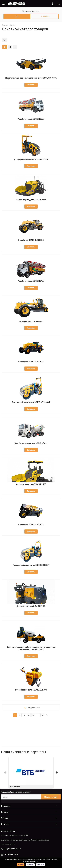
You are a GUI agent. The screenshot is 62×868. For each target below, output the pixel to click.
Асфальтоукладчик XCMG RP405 (31, 484)
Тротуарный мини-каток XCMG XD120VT (31, 565)
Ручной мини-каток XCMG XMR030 (31, 690)
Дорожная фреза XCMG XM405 (31, 606)
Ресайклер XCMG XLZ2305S (31, 362)
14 (42, 715)
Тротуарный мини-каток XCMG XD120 (31, 159)
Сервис (5, 818)
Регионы (5, 824)
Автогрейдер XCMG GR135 (31, 321)
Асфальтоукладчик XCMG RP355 (31, 200)
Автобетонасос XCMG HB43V (31, 281)
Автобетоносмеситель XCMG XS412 (31, 443)
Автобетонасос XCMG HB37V (31, 119)
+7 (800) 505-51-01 (13, 849)
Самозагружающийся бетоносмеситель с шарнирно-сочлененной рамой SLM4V (31, 648)
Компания (6, 806)
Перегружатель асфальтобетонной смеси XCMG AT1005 (31, 78)
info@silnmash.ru (11, 855)
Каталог (5, 812)
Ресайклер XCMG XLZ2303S (31, 240)
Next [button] (57, 773)
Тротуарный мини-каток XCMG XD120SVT (31, 402)
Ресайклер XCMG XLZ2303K (31, 525)
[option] (31, 773)
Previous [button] (5, 773)
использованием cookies (40, 860)
